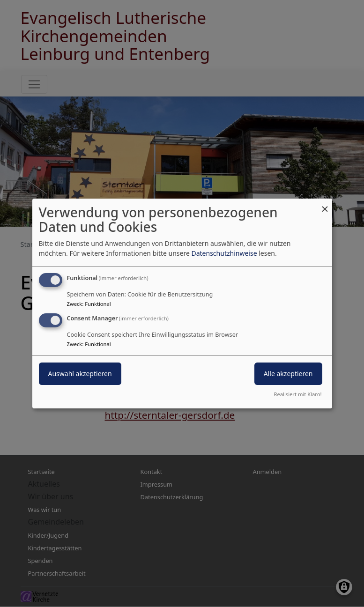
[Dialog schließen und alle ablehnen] (325, 204)
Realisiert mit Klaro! (298, 394)
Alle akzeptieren (288, 374)
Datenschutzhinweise (224, 253)
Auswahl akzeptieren (80, 374)
